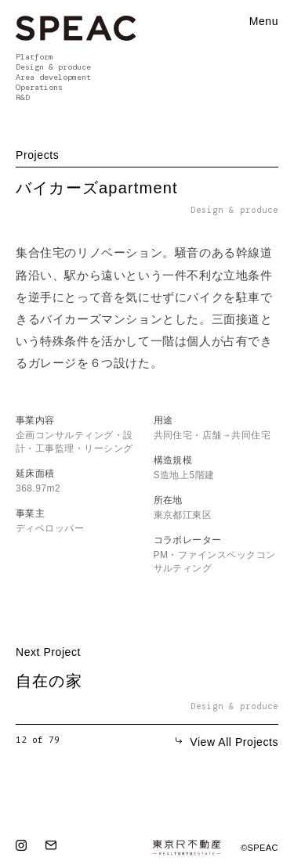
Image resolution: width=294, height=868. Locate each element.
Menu (264, 21)
